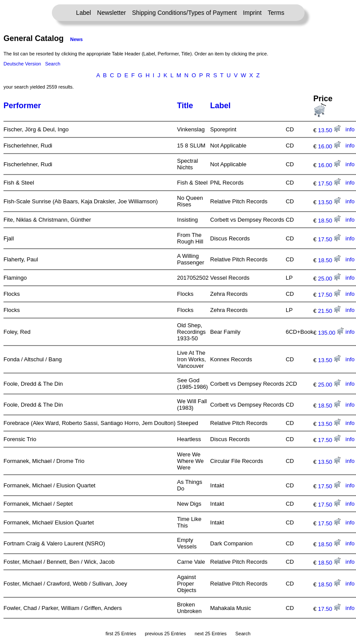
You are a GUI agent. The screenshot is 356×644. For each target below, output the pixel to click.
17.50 (329, 183)
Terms (276, 13)
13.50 (329, 130)
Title (185, 106)
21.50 (329, 311)
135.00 (331, 333)
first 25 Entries (121, 634)
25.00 (329, 279)
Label (84, 13)
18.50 (329, 221)
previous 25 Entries (165, 634)
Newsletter (112, 13)
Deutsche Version (22, 64)
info (350, 129)
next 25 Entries (211, 634)
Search (53, 64)
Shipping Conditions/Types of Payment (184, 13)
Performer (22, 106)
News (76, 39)
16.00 (329, 146)
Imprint (252, 13)
